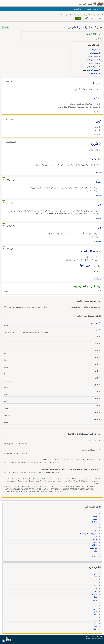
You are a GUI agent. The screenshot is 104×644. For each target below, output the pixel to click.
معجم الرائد (94, 53)
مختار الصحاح (93, 63)
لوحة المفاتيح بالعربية (93, 9)
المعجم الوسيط (93, 56)
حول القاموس (77, 9)
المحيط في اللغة (92, 60)
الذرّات (96, 399)
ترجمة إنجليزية (93, 73)
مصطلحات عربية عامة (90, 70)
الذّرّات (96, 413)
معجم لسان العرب (91, 67)
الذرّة (96, 371)
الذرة (96, 337)
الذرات (96, 385)
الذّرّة (96, 406)
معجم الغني (94, 50)
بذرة (96, 323)
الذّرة (96, 378)
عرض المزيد (98, 112)
